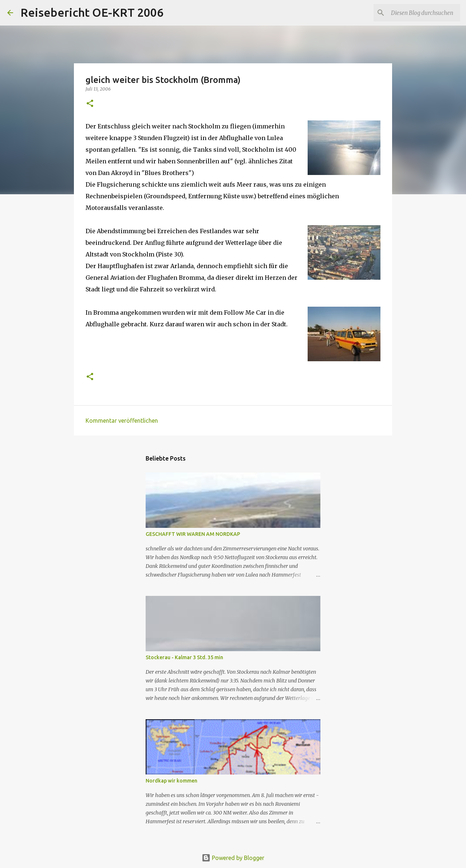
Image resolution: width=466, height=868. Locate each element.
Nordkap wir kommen (171, 781)
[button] (90, 104)
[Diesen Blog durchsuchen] (422, 13)
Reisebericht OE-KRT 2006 (92, 12)
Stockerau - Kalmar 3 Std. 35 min (184, 657)
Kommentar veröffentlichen (122, 421)
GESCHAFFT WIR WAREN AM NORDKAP (193, 534)
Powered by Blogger (233, 858)
